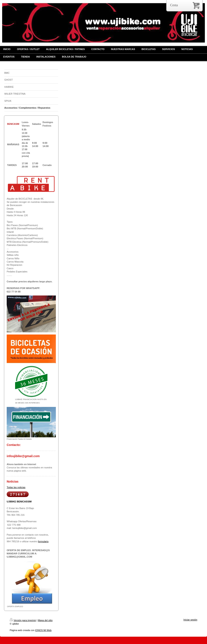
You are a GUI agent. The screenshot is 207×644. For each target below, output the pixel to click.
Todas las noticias (16, 487)
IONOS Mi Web (43, 630)
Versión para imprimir (23, 620)
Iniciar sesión (190, 620)
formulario (43, 541)
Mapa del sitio (45, 620)
